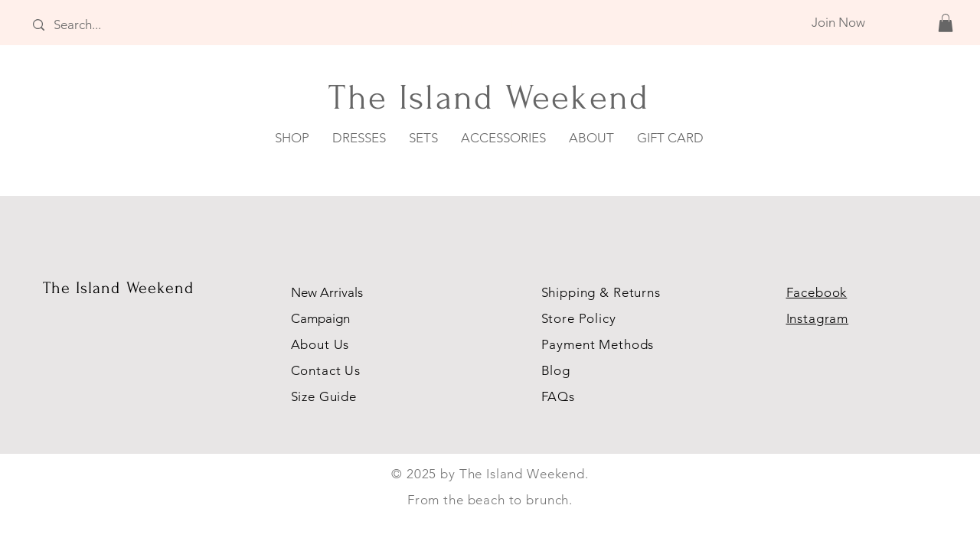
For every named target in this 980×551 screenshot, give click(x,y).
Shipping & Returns (601, 292)
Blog (556, 370)
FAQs (558, 396)
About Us (322, 344)
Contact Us (326, 370)
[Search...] (121, 25)
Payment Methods (598, 344)
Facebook (817, 292)
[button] (946, 23)
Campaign (320, 318)
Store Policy (579, 318)
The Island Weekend (119, 288)
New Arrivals (327, 292)
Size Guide (324, 396)
